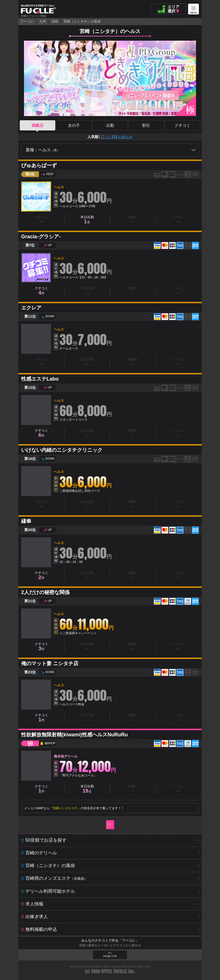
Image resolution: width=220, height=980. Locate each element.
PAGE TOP (110, 956)
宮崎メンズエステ (65, 808)
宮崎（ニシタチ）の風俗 (82, 21)
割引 (146, 125)
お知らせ (125, 137)
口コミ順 (108, 137)
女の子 (74, 125)
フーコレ (27, 21)
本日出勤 (87, 220)
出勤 (110, 125)
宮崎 (55, 21)
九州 (43, 21)
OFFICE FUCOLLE (114, 971)
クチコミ (182, 125)
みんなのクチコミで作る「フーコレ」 (110, 940)
